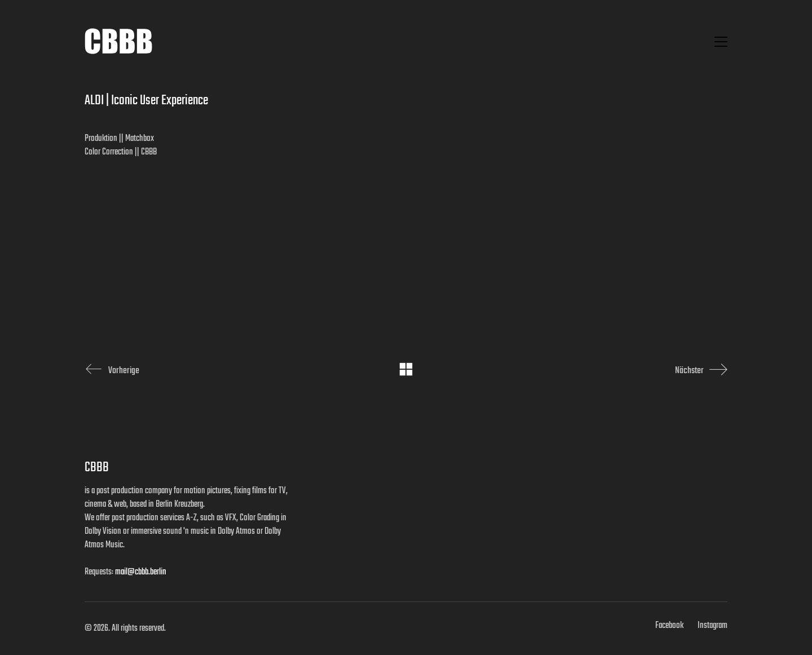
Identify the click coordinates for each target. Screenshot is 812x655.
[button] (721, 42)
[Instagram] (712, 626)
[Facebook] (669, 626)
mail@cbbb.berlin (141, 572)
